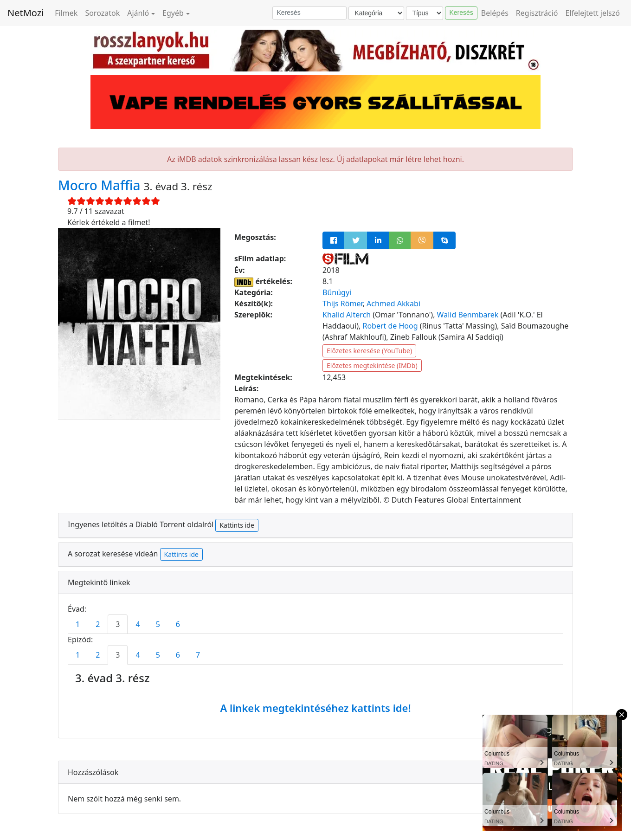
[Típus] (425, 13)
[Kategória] (376, 13)
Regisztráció (537, 13)
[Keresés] (309, 13)
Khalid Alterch (347, 315)
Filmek (66, 13)
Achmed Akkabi (393, 304)
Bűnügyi (337, 292)
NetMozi (26, 13)
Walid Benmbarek (468, 315)
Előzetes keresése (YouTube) (369, 351)
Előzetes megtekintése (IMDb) (372, 365)
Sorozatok (102, 13)
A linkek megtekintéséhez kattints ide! (315, 708)
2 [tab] (98, 624)
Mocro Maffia (101, 185)
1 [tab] (78, 624)
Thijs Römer (343, 304)
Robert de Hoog (390, 326)
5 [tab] (158, 624)
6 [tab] (178, 624)
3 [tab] (118, 624)
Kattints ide (237, 525)
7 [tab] (198, 655)
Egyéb (173, 13)
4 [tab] (138, 624)
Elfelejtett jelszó (593, 13)
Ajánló (138, 13)
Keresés (461, 13)
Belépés (495, 13)
